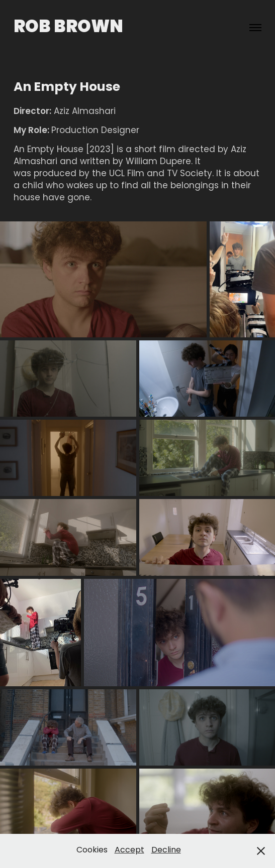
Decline (166, 850)
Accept (129, 850)
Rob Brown (68, 28)
